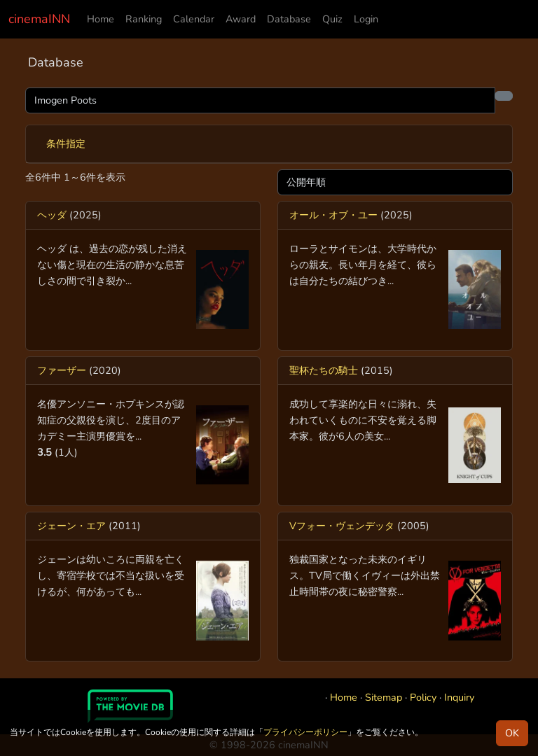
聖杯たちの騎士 (324, 370)
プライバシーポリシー (305, 732)
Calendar (194, 19)
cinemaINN (39, 19)
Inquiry (459, 697)
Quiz (332, 19)
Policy (423, 697)
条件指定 (66, 143)
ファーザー (62, 370)
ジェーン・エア (71, 526)
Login (366, 19)
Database (289, 19)
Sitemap (384, 697)
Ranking (144, 19)
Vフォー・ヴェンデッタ (342, 526)
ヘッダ (52, 215)
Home (101, 19)
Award (241, 19)
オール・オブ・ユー (333, 215)
